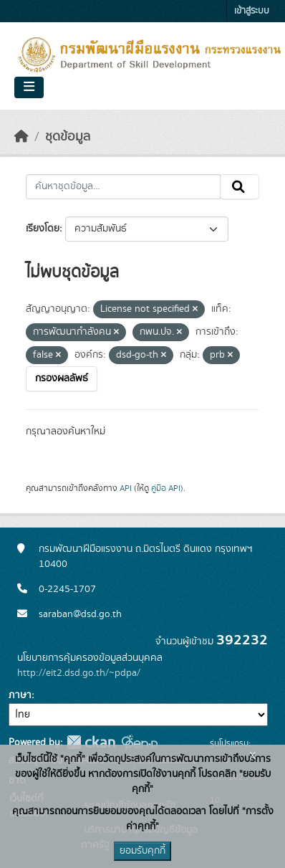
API (126, 488)
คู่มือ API (166, 488)
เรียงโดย (43, 229)
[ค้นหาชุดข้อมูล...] (123, 187)
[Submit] (240, 187)
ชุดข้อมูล (68, 137)
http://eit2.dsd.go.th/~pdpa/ (79, 673)
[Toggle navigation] (29, 87)
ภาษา (20, 695)
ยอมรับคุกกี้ (142, 851)
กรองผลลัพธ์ (62, 378)
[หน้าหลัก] (21, 137)
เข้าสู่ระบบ (252, 11)
